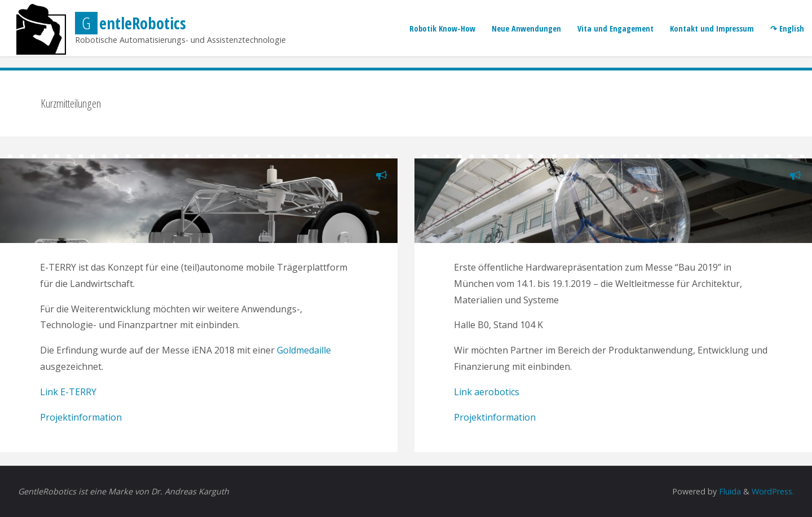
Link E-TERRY (68, 392)
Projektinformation (81, 417)
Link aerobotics (487, 392)
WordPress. (773, 491)
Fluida (729, 491)
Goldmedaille (304, 350)
